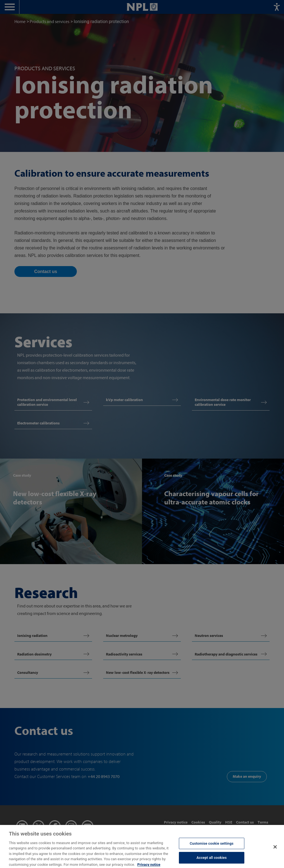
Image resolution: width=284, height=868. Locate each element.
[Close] (275, 850)
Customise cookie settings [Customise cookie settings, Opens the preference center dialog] (212, 846)
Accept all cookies (211, 860)
